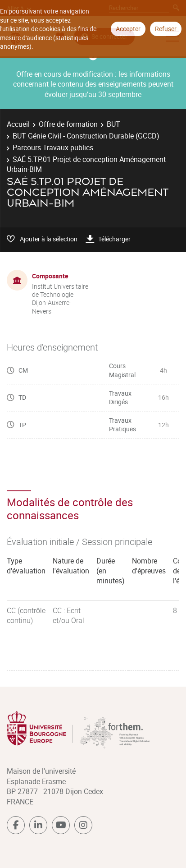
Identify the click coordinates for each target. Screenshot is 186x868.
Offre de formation (68, 124)
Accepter (128, 29)
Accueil (18, 124)
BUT (113, 124)
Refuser (166, 29)
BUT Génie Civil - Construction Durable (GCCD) (86, 136)
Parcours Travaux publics (53, 148)
